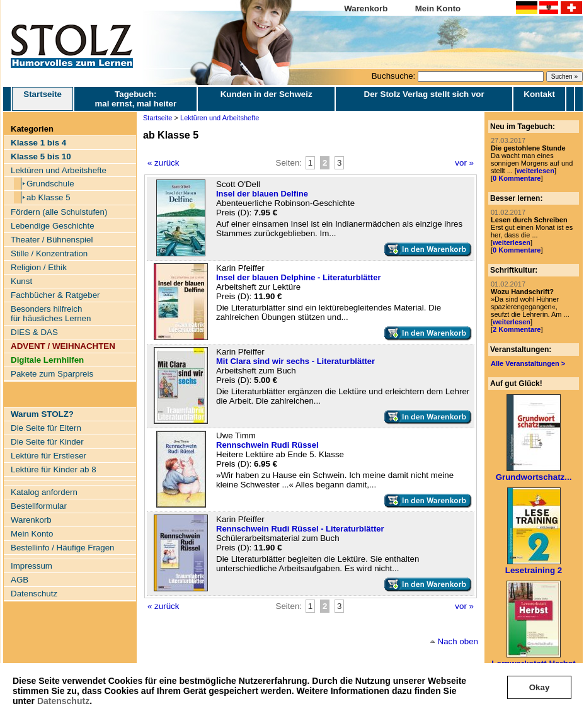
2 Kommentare (517, 329)
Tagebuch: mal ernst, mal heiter (135, 99)
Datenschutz (63, 701)
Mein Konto (438, 9)
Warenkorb (366, 9)
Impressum (31, 566)
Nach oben (458, 641)
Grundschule (50, 184)
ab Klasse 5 (49, 197)
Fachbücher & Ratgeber (55, 295)
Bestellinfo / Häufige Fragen (62, 548)
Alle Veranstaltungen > (528, 363)
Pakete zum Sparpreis (52, 374)
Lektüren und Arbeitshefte (59, 170)
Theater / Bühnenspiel (52, 240)
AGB (20, 580)
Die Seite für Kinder (47, 442)
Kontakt (539, 94)
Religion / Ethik (39, 267)
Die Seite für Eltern (46, 428)
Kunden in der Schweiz (266, 94)
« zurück (163, 163)
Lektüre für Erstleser (49, 456)
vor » (464, 163)
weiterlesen (535, 171)
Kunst (21, 281)
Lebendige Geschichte (53, 226)
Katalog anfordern (44, 492)
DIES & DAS (34, 332)
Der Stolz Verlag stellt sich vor (424, 94)
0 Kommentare (517, 178)
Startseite (43, 99)
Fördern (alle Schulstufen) (59, 212)
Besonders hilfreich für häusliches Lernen (51, 314)
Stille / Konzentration (49, 253)
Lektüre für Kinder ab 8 (54, 469)
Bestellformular (39, 506)
